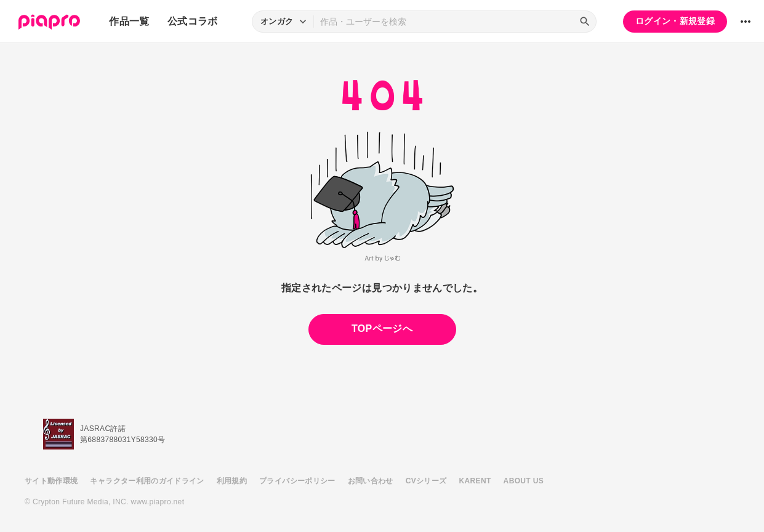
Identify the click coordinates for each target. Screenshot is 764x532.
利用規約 (232, 481)
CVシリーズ (426, 481)
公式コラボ (193, 21)
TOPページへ (382, 328)
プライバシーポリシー (297, 481)
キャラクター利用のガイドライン (147, 481)
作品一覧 (129, 21)
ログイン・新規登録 (675, 21)
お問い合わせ (371, 481)
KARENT (475, 481)
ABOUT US (524, 481)
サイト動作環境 (51, 481)
